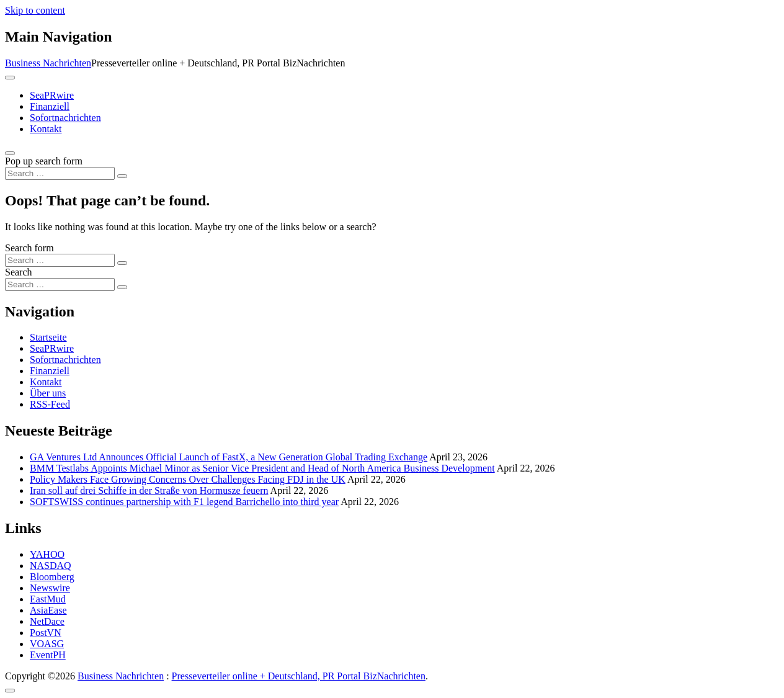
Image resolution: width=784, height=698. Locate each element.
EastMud (48, 599)
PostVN (46, 633)
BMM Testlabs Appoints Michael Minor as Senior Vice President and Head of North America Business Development (262, 468)
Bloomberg (52, 577)
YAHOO (47, 554)
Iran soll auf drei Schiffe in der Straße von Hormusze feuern (149, 490)
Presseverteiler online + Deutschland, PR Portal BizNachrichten (299, 676)
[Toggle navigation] (10, 78)
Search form (29, 248)
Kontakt (46, 129)
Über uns (48, 393)
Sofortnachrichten (65, 118)
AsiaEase (48, 610)
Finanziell (50, 106)
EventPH (48, 655)
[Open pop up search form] (10, 153)
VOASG (47, 644)
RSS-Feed (50, 404)
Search (19, 272)
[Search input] (60, 173)
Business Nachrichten (48, 63)
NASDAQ (51, 566)
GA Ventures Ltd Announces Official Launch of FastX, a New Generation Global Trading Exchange (229, 457)
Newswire (50, 588)
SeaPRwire (52, 95)
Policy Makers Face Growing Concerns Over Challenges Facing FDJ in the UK (188, 479)
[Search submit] (122, 176)
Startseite (48, 337)
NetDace (47, 621)
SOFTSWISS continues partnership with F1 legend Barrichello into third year (184, 502)
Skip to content (35, 10)
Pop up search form (44, 161)
